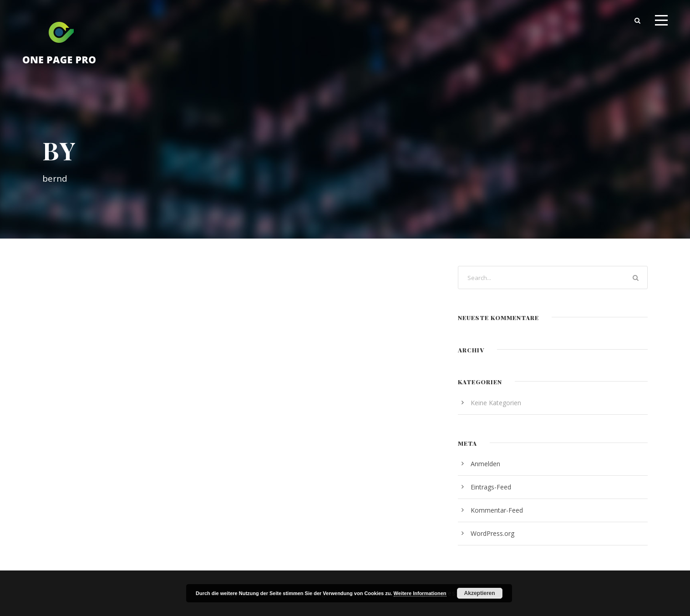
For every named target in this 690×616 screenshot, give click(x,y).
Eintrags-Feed (491, 487)
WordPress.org (492, 533)
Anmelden (485, 464)
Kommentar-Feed (497, 510)
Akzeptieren (480, 593)
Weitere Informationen (420, 593)
